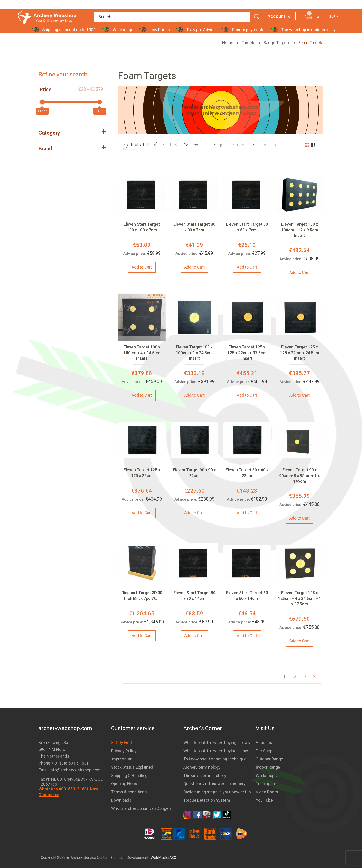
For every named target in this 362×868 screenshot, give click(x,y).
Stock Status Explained (132, 767)
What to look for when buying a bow (216, 751)
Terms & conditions (129, 792)
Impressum (122, 759)
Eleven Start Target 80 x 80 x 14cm (194, 595)
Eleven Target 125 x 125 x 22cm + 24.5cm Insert (300, 353)
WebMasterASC (164, 857)
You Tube (264, 800)
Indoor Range (268, 767)
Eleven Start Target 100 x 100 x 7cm (142, 227)
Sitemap (117, 857)
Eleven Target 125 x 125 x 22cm (142, 473)
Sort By (170, 145)
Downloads (121, 800)
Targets (249, 43)
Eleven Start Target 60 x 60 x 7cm (247, 227)
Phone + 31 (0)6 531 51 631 (64, 763)
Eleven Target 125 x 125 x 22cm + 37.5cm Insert (247, 353)
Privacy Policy (124, 751)
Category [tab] (49, 133)
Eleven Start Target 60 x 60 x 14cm (247, 595)
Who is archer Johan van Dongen (141, 808)
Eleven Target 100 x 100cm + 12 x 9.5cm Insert (300, 230)
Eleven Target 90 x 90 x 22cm (194, 473)
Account (276, 16)
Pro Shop (264, 751)
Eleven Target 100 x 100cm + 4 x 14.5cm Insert (142, 353)
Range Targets (277, 43)
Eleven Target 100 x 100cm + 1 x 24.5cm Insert (194, 353)
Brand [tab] (45, 149)
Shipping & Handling (129, 776)
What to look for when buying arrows (217, 742)
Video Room (267, 792)
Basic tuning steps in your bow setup (217, 792)
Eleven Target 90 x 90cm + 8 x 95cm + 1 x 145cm (299, 475)
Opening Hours (125, 784)
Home (228, 43)
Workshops (266, 776)
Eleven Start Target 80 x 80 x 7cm (194, 227)
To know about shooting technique (215, 759)
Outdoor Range (269, 759)
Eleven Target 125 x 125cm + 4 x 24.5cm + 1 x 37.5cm (300, 598)
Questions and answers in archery (214, 784)
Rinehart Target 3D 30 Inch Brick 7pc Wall (142, 595)
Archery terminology (202, 767)
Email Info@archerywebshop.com (70, 770)
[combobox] (178, 17)
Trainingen (265, 784)
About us (264, 742)
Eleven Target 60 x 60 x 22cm (247, 473)
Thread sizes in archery (205, 776)
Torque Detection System (207, 800)
